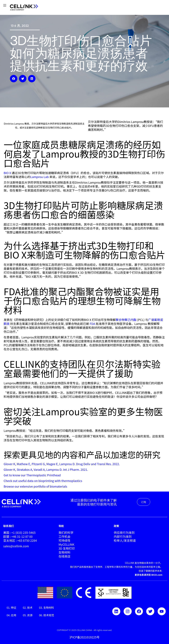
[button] (14, 79)
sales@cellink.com (16, 546)
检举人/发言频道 (125, 540)
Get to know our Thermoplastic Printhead (32, 475)
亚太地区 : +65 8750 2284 (20, 540)
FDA (92, 324)
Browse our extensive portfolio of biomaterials (35, 486)
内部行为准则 (123, 536)
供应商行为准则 (124, 532)
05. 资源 (28, 615)
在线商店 (65, 556)
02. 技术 (28, 608)
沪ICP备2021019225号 (84, 637)
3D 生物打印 (67, 548)
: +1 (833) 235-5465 (22, 532)
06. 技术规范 (46, 615)
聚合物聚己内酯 (126, 320)
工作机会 (65, 536)
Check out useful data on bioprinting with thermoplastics (43, 481)
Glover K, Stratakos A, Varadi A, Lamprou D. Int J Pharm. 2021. (46, 469)
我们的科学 (66, 532)
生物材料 (65, 552)
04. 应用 (11, 615)
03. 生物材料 (46, 608)
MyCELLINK (67, 544)
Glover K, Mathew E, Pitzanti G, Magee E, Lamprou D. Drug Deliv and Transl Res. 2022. (62, 464)
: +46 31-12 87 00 (21, 536)
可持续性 (65, 540)
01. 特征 (11, 608)
